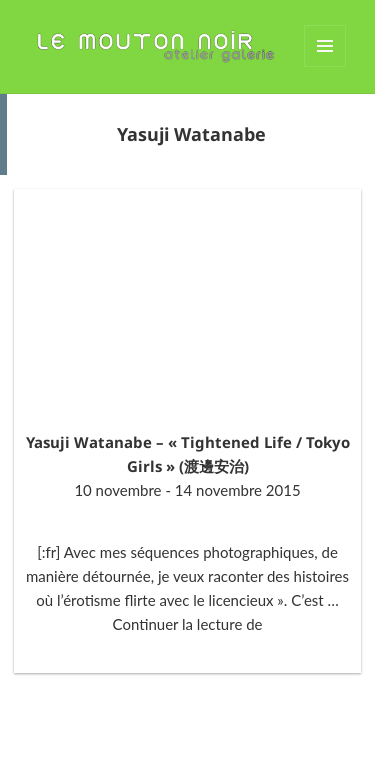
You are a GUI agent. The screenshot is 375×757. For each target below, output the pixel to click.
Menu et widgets (325, 66)
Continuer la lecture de (188, 624)
